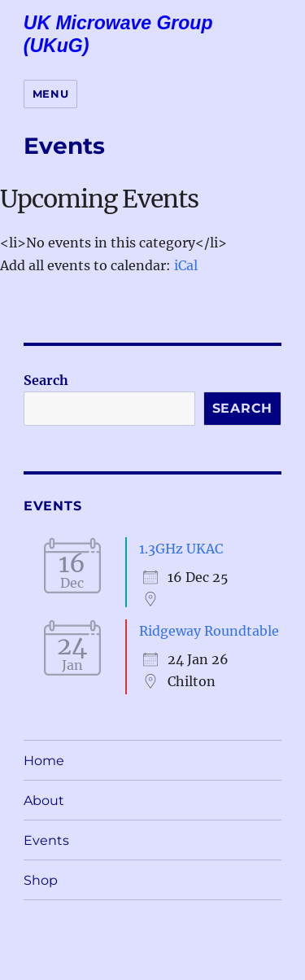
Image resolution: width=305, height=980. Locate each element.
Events (46, 840)
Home (44, 761)
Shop (41, 880)
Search (46, 380)
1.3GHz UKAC (181, 549)
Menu (50, 94)
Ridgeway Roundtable (209, 631)
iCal (186, 265)
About (44, 801)
